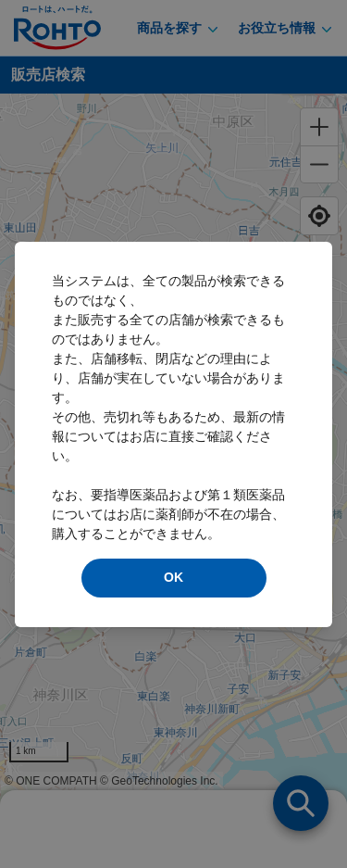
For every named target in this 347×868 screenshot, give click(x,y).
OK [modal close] (173, 577)
